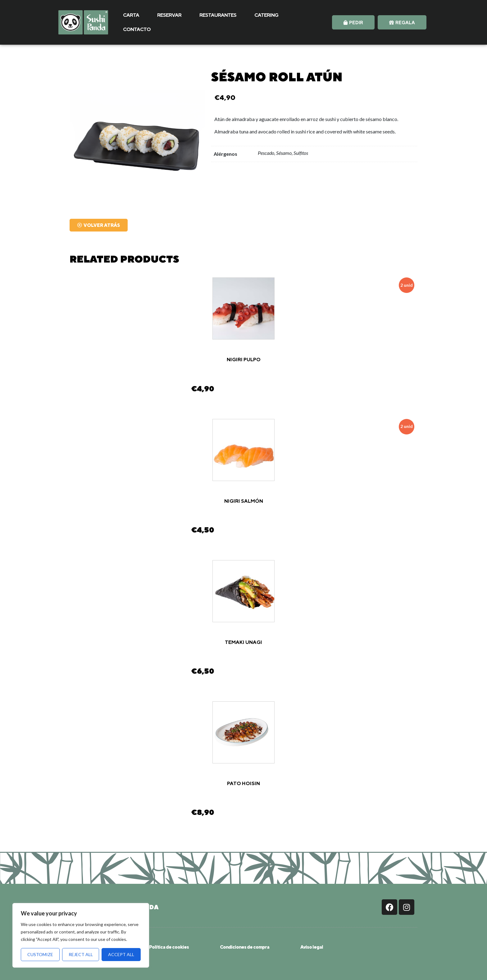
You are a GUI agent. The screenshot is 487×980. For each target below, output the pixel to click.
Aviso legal (312, 947)
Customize (40, 954)
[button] (353, 22)
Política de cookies (169, 947)
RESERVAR (169, 15)
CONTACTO (137, 29)
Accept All (121, 954)
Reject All (81, 954)
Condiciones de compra (245, 947)
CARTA (131, 15)
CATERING (266, 15)
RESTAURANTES (218, 15)
